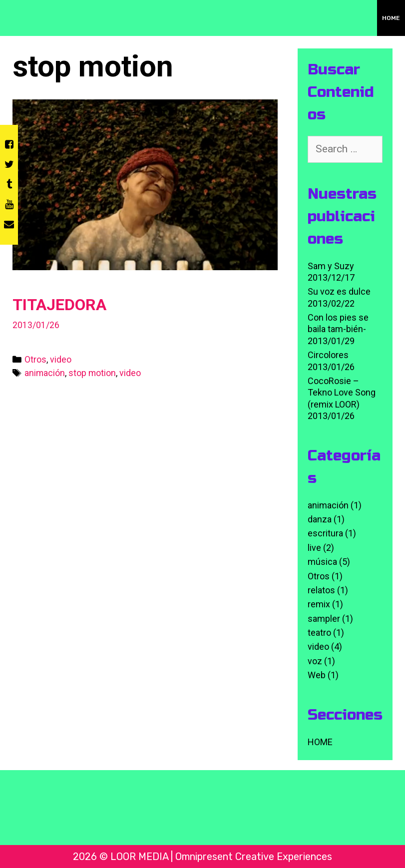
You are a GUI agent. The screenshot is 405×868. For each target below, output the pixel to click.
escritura (325, 533)
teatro (319, 633)
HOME (391, 18)
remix (319, 604)
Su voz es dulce (339, 291)
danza (320, 519)
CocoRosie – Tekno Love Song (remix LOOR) (342, 393)
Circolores (328, 355)
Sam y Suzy (331, 266)
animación (45, 373)
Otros (35, 359)
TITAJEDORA (59, 305)
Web (317, 675)
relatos (321, 590)
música (322, 562)
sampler (324, 619)
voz (315, 661)
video (61, 359)
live (314, 548)
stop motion (92, 373)
